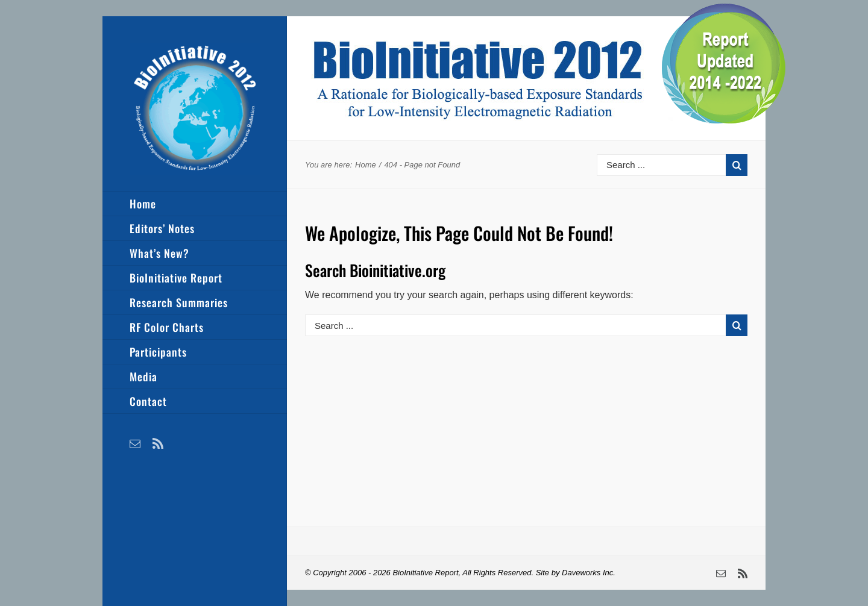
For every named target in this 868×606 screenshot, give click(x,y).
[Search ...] (661, 165)
